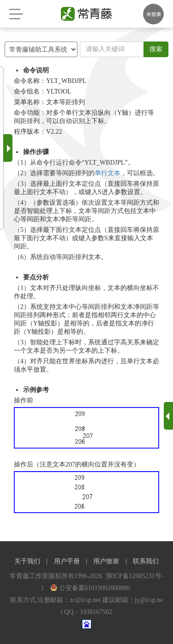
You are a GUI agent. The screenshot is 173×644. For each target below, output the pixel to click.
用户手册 (67, 561)
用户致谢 (106, 561)
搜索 (156, 49)
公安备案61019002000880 (90, 588)
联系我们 (146, 561)
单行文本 (107, 173)
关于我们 (27, 561)
